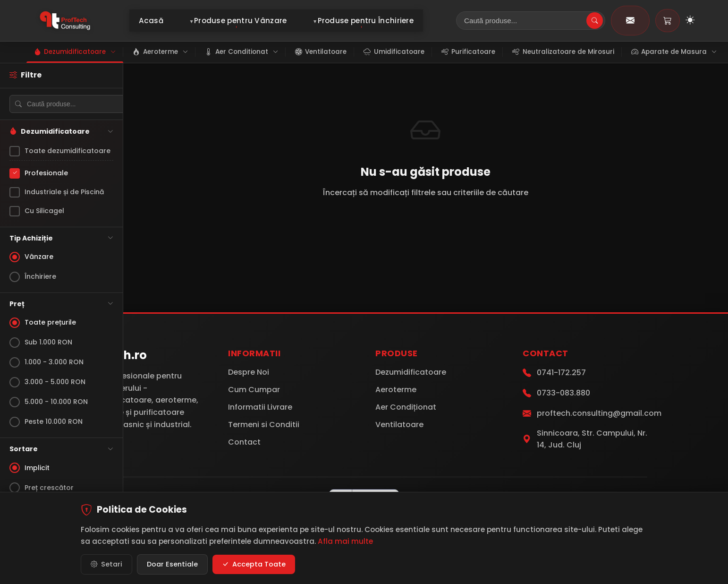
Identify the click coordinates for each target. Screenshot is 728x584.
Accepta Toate (254, 564)
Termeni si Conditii (264, 425)
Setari (106, 564)
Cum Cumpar (254, 390)
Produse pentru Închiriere (366, 21)
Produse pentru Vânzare (241, 21)
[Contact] (630, 21)
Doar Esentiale (172, 564)
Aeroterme (396, 390)
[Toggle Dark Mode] (690, 21)
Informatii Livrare (260, 407)
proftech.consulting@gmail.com (599, 413)
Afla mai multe (345, 541)
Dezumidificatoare (411, 372)
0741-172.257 (561, 373)
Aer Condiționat (406, 407)
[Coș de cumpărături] (668, 21)
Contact (244, 442)
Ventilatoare (399, 425)
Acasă (151, 21)
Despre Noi (249, 372)
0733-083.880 (563, 393)
